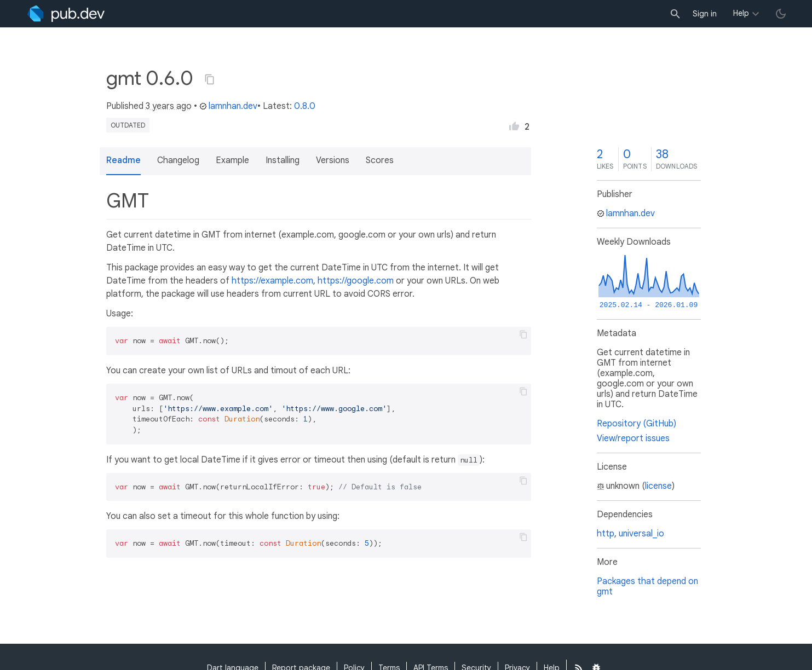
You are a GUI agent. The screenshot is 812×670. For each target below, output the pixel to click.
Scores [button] (380, 160)
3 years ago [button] (169, 106)
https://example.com (272, 281)
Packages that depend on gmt (647, 587)
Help (741, 13)
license (658, 486)
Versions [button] (333, 160)
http (606, 534)
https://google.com (356, 281)
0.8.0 (305, 106)
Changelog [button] (178, 160)
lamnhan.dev (228, 106)
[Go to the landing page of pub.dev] (66, 14)
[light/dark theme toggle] (781, 14)
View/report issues (633, 438)
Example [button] (232, 160)
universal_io (641, 534)
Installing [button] (283, 160)
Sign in (705, 14)
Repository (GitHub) (637, 424)
